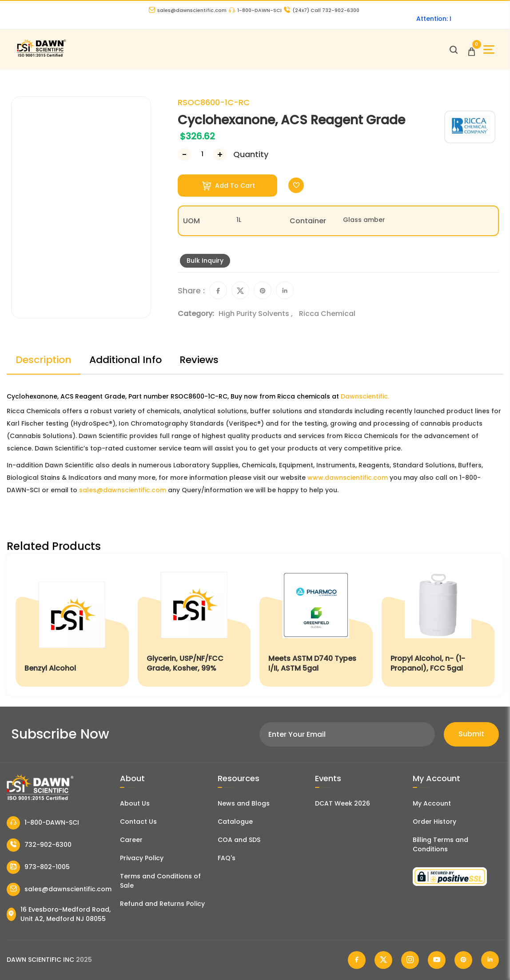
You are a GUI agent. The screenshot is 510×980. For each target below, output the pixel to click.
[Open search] (454, 50)
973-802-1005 (38, 867)
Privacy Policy (142, 858)
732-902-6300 (39, 845)
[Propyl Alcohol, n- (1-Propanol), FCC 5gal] (438, 625)
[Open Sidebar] (489, 49)
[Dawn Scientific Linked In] (490, 960)
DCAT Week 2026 (343, 803)
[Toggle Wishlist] (296, 185)
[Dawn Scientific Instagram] (410, 960)
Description (44, 360)
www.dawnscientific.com (348, 478)
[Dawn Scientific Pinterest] (463, 960)
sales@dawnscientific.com (188, 10)
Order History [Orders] (434, 822)
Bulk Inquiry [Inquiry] (205, 261)
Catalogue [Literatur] (235, 822)
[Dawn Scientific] (41, 56)
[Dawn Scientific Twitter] (383, 960)
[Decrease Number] (184, 154)
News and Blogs (244, 803)
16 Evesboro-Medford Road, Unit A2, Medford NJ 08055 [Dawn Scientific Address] (59, 914)
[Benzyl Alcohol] (72, 625)
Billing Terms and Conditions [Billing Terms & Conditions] (440, 844)
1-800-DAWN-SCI (255, 10)
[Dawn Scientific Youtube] (437, 960)
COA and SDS (239, 840)
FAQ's (227, 858)
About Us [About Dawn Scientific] (135, 803)
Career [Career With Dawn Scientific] (131, 840)
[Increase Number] (220, 154)
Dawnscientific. (365, 396)
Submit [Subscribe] (471, 734)
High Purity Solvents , (257, 314)
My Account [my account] (432, 803)
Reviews (199, 360)
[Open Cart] (472, 49)
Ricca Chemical (327, 314)
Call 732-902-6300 (322, 10)
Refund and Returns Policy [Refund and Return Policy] (162, 904)
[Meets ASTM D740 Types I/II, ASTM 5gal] (316, 625)
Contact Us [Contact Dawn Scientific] (138, 822)
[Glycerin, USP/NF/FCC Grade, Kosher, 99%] (194, 625)
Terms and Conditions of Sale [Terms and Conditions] (160, 881)
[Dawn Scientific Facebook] (357, 960)
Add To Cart (229, 186)
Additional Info (126, 360)
